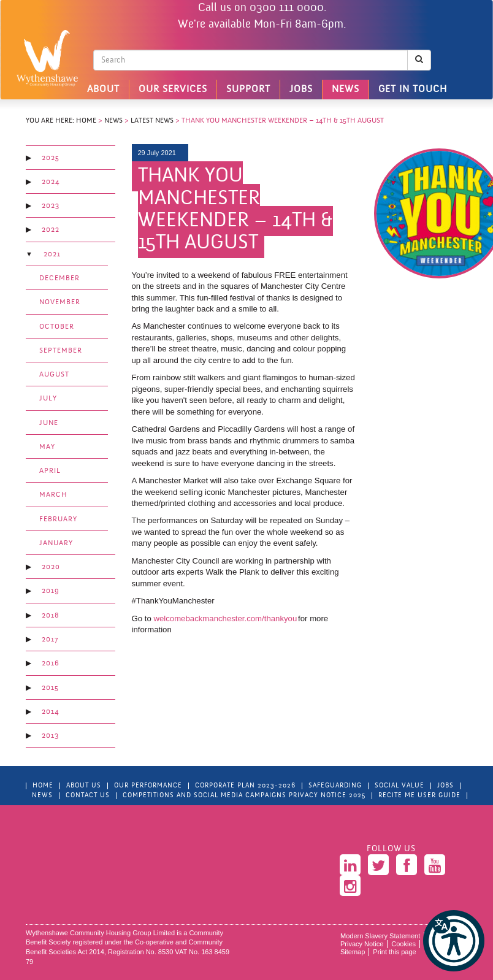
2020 (51, 567)
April (50, 471)
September (61, 351)
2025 (51, 158)
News (346, 90)
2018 (51, 616)
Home (86, 121)
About (103, 90)
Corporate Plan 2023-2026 (245, 786)
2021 (52, 255)
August (54, 375)
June (49, 423)
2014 (50, 712)
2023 (51, 206)
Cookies (403, 944)
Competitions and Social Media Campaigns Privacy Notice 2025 (244, 796)
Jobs (301, 90)
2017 (50, 640)
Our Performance (148, 786)
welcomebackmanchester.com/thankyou (225, 618)
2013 (50, 736)
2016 (51, 664)
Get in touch (413, 90)
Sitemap (353, 952)
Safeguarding (335, 786)
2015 (50, 688)
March (53, 495)
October (57, 327)
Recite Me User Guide (419, 796)
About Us (84, 786)
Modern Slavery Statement (380, 936)
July (48, 399)
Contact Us (88, 796)
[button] (454, 941)
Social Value (399, 786)
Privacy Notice (362, 944)
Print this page (394, 952)
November (60, 302)
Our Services (173, 90)
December (59, 278)
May (47, 447)
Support (248, 90)
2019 (51, 591)
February (58, 519)
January (56, 543)
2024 (51, 182)
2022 (51, 230)
